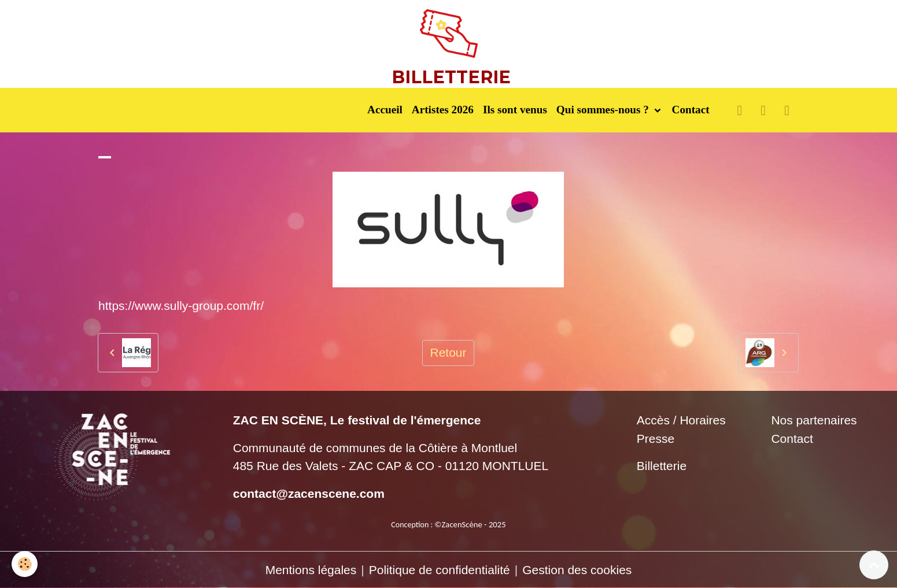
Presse (656, 439)
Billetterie (662, 466)
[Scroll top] (874, 565)
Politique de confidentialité (440, 570)
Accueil (385, 110)
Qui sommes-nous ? (604, 110)
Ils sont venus (515, 110)
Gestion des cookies (577, 570)
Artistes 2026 (443, 110)
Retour (448, 352)
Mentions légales (311, 570)
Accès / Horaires (681, 420)
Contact (691, 110)
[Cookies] (25, 564)
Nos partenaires (814, 420)
